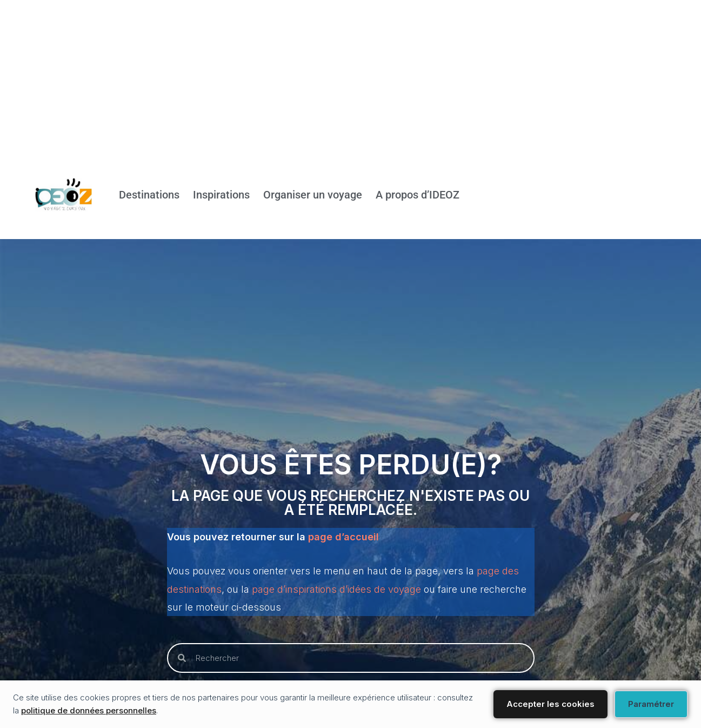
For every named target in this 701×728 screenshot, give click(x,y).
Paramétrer (651, 704)
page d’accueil (343, 536)
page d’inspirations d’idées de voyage (336, 589)
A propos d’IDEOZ (418, 195)
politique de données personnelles (89, 710)
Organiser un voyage (313, 195)
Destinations (149, 195)
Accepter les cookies (550, 704)
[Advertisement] (324, 76)
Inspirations (221, 195)
